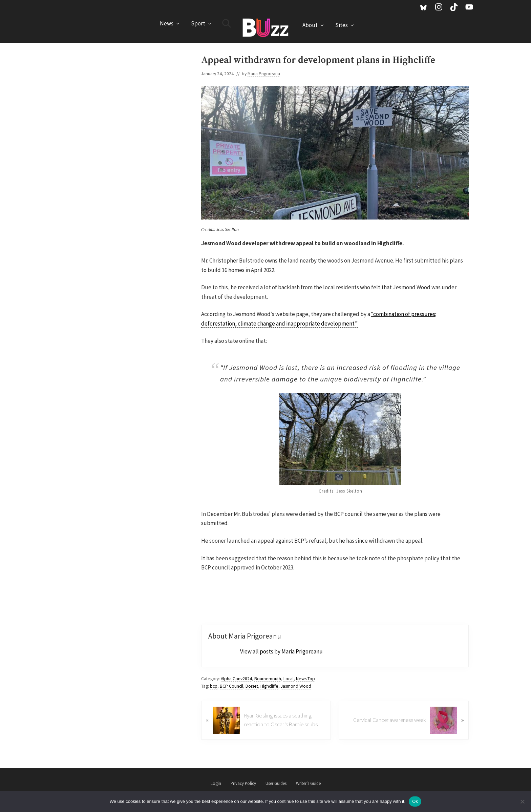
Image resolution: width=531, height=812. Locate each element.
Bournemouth (268, 679)
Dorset (252, 686)
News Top (305, 679)
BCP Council (231, 686)
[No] (523, 801)
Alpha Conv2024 (236, 679)
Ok (415, 801)
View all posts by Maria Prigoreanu (281, 651)
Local (289, 679)
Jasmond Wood (296, 686)
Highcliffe (269, 686)
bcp (214, 686)
